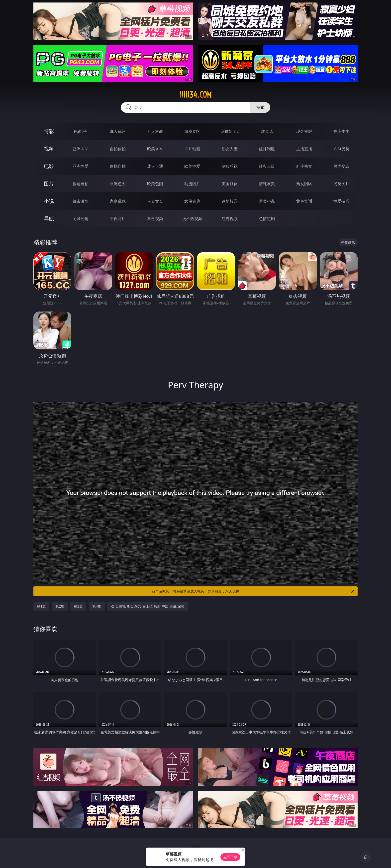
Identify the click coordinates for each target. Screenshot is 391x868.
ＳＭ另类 (341, 149)
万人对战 (155, 131)
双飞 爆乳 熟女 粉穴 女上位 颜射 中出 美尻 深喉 (147, 606)
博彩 (49, 131)
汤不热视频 (192, 219)
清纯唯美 (267, 184)
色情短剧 (267, 219)
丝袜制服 (267, 149)
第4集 (97, 606)
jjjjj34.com (196, 95)
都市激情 (81, 201)
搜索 (260, 107)
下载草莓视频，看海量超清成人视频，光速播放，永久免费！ (252, 591)
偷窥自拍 (81, 184)
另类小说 (267, 201)
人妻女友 (155, 201)
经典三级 (267, 166)
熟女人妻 (230, 149)
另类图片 (341, 184)
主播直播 (304, 149)
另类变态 (341, 166)
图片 (49, 184)
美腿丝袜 (230, 184)
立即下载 (230, 857)
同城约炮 (81, 219)
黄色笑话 (304, 201)
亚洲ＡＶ (81, 149)
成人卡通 (155, 166)
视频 (49, 149)
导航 (49, 218)
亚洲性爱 (81, 166)
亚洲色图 (118, 184)
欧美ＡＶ (155, 149)
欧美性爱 (192, 166)
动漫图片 (192, 184)
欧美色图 (155, 184)
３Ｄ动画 (192, 149)
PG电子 (80, 131)
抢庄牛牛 (341, 131)
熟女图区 (304, 184)
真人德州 (118, 131)
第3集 (78, 606)
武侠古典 (192, 201)
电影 (49, 166)
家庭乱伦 (118, 201)
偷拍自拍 (118, 166)
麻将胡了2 (230, 131)
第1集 (41, 606)
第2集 (60, 606)
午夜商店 (118, 219)
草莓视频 (155, 219)
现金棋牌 (304, 131)
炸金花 (267, 131)
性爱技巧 (341, 201)
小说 (49, 201)
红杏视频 (230, 219)
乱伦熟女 (304, 166)
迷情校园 (230, 201)
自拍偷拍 (118, 149)
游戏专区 (192, 131)
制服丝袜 (230, 166)
